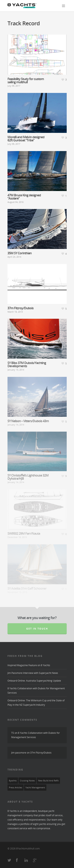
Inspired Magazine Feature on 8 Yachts (29, 665)
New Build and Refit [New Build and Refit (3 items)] (48, 781)
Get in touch (37, 629)
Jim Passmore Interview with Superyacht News (33, 673)
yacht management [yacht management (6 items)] (35, 788)
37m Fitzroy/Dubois (41, 753)
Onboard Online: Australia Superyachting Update (34, 681)
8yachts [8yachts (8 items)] (13, 781)
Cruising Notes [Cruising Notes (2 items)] (27, 781)
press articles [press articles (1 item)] (15, 788)
